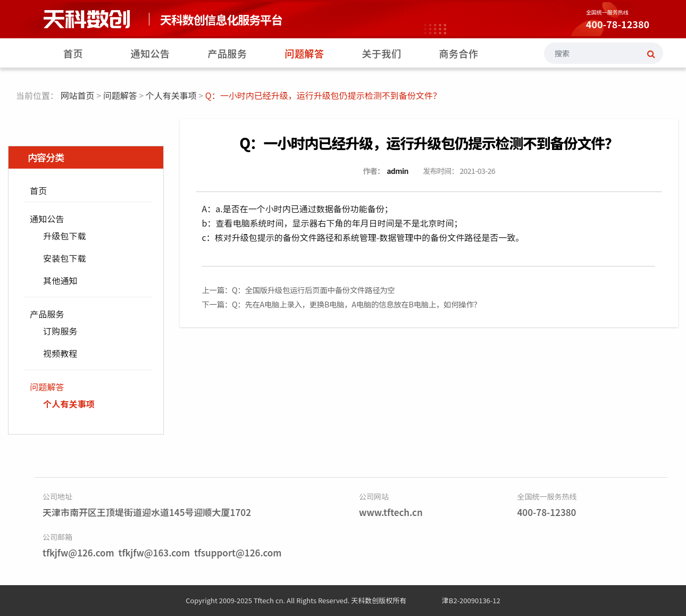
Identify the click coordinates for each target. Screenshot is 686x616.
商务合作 (459, 53)
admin (398, 171)
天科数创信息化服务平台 (221, 19)
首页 (73, 53)
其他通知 (60, 280)
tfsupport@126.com (238, 552)
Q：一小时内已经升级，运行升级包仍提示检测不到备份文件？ (429, 143)
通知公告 (150, 53)
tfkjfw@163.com (154, 552)
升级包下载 (65, 236)
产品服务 (228, 53)
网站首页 (78, 95)
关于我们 (382, 53)
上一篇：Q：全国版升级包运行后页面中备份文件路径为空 (299, 290)
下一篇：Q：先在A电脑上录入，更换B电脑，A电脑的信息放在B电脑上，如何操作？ (342, 304)
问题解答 (305, 53)
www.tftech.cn (391, 512)
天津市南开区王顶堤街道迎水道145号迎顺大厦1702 (147, 512)
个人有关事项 (171, 95)
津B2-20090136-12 (471, 600)
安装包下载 (65, 258)
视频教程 (60, 353)
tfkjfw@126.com (78, 552)
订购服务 (60, 331)
